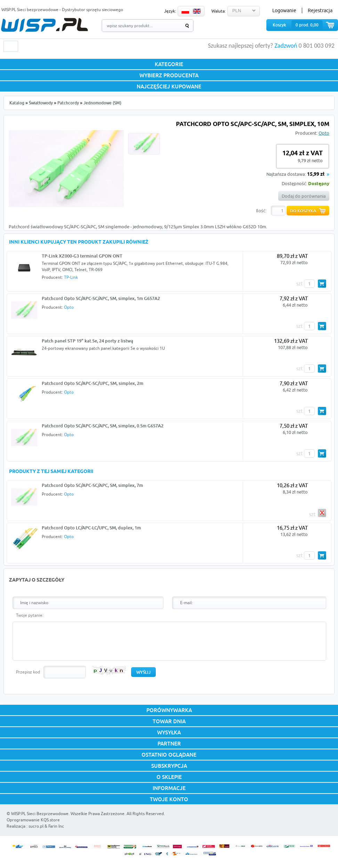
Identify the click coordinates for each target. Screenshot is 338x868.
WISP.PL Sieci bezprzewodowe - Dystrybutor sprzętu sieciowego (62, 10)
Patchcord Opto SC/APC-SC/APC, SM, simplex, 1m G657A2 (101, 298)
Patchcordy (68, 103)
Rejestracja (320, 10)
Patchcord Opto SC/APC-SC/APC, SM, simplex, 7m (92, 485)
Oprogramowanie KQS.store (33, 820)
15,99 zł (316, 175)
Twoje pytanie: (30, 615)
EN (197, 11)
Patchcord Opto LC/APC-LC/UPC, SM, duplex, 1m (91, 528)
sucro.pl (36, 826)
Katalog (17, 103)
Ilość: (261, 211)
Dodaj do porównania (304, 196)
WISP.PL (44, 25)
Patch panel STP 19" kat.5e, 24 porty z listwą (87, 341)
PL (185, 11)
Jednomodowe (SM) (102, 103)
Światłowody (41, 103)
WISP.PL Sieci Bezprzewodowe (40, 814)
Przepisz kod (28, 672)
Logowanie (284, 10)
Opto (324, 133)
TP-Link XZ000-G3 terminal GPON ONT (82, 256)
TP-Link (71, 277)
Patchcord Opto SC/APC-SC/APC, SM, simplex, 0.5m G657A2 (103, 426)
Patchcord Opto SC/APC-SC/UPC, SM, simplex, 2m (92, 383)
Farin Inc (56, 826)
